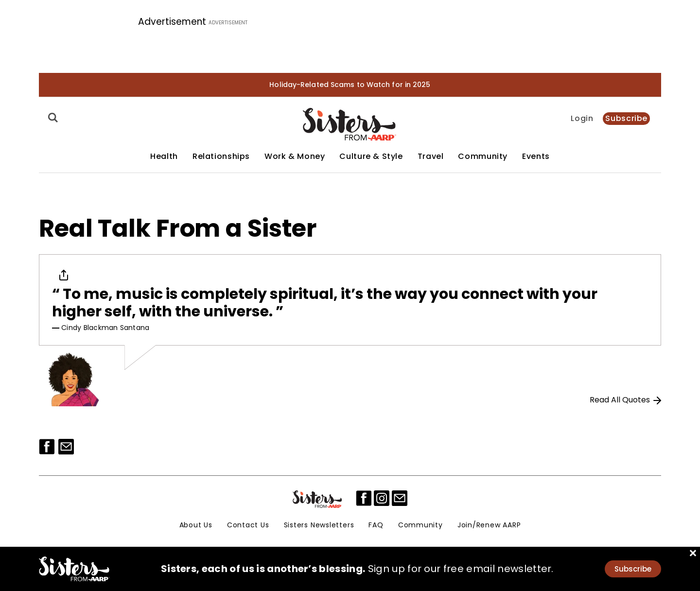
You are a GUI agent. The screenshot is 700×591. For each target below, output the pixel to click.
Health (164, 156)
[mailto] (400, 498)
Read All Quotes (625, 400)
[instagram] (382, 498)
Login (582, 119)
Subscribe (626, 118)
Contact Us (248, 525)
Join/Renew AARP (489, 525)
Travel (431, 156)
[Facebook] (47, 447)
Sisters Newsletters (319, 525)
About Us (196, 525)
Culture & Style (371, 156)
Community (483, 156)
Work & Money (295, 156)
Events (536, 156)
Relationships (221, 156)
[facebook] (364, 498)
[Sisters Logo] (318, 499)
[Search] (52, 118)
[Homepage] (350, 124)
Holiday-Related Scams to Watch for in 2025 (350, 85)
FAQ (376, 525)
